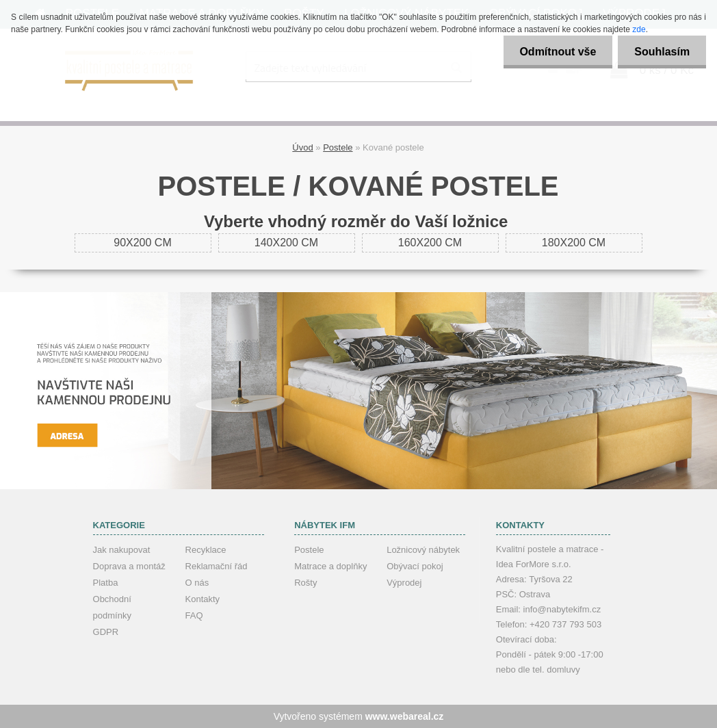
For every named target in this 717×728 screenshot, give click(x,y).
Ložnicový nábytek (423, 550)
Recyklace (206, 550)
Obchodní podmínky (112, 607)
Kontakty (203, 599)
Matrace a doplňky (330, 566)
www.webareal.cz (405, 716)
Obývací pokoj (415, 566)
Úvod (302, 147)
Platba (106, 583)
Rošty (305, 583)
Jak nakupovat (122, 550)
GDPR (106, 632)
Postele (338, 147)
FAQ (194, 615)
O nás (197, 583)
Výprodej (404, 583)
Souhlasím (661, 52)
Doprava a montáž (129, 566)
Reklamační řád (217, 566)
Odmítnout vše (556, 52)
